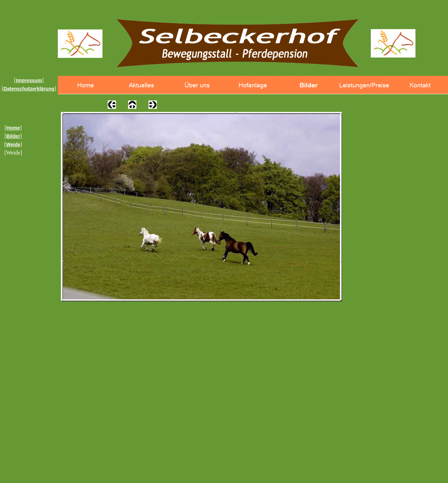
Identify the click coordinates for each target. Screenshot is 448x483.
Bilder (13, 136)
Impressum (29, 80)
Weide (13, 144)
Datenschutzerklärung (29, 89)
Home (13, 128)
